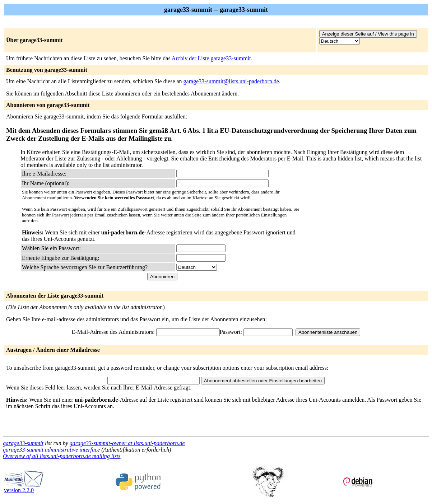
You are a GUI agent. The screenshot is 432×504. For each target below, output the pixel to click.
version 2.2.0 (24, 488)
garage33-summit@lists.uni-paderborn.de (231, 81)
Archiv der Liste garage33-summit (211, 58)
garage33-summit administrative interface (51, 450)
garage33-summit (23, 443)
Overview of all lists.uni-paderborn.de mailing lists (62, 456)
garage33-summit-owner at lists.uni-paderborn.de (127, 443)
